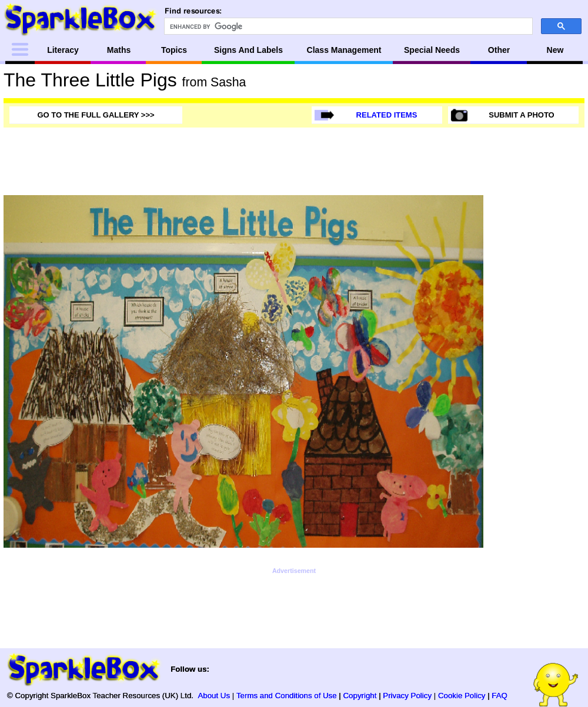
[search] (347, 26)
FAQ (500, 696)
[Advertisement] (537, 371)
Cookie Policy (462, 696)
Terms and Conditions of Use (287, 696)
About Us (214, 696)
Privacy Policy (407, 696)
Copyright (360, 696)
